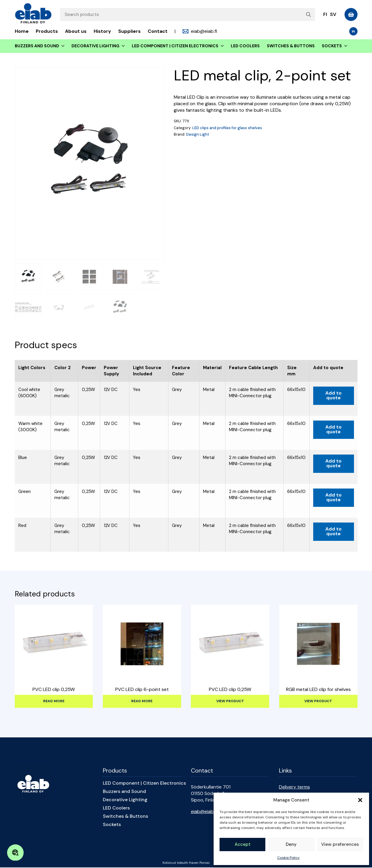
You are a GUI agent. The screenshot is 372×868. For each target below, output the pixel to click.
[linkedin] (353, 31)
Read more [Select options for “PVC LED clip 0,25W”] (54, 701)
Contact (158, 31)
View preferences (340, 844)
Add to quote (333, 395)
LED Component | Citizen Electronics (175, 46)
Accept (243, 844)
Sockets (332, 46)
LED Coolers (245, 46)
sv (333, 14)
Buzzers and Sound (37, 46)
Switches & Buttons (291, 46)
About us (76, 31)
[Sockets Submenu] (345, 46)
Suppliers (129, 31)
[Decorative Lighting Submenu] (122, 46)
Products (47, 31)
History (102, 31)
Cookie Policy (288, 858)
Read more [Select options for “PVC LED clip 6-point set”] (142, 701)
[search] (308, 14)
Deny (291, 844)
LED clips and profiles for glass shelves (227, 128)
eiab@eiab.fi (204, 811)
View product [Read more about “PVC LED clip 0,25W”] (230, 701)
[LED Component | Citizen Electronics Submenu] (221, 46)
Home (22, 31)
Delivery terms (294, 787)
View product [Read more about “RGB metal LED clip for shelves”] (318, 701)
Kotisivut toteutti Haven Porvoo (186, 863)
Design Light (198, 134)
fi (325, 14)
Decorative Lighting (95, 46)
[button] (360, 800)
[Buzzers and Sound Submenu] (62, 46)
